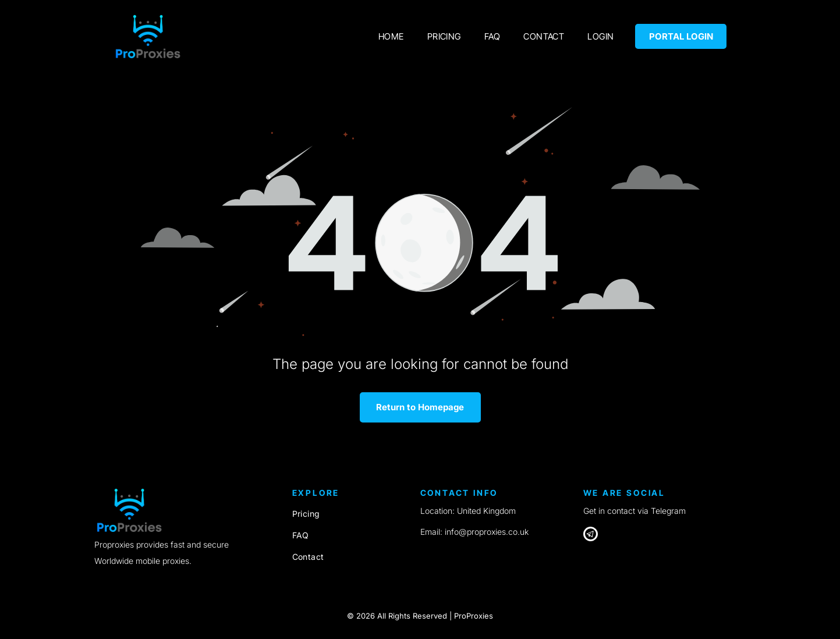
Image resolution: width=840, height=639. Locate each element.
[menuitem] (391, 36)
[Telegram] (591, 535)
